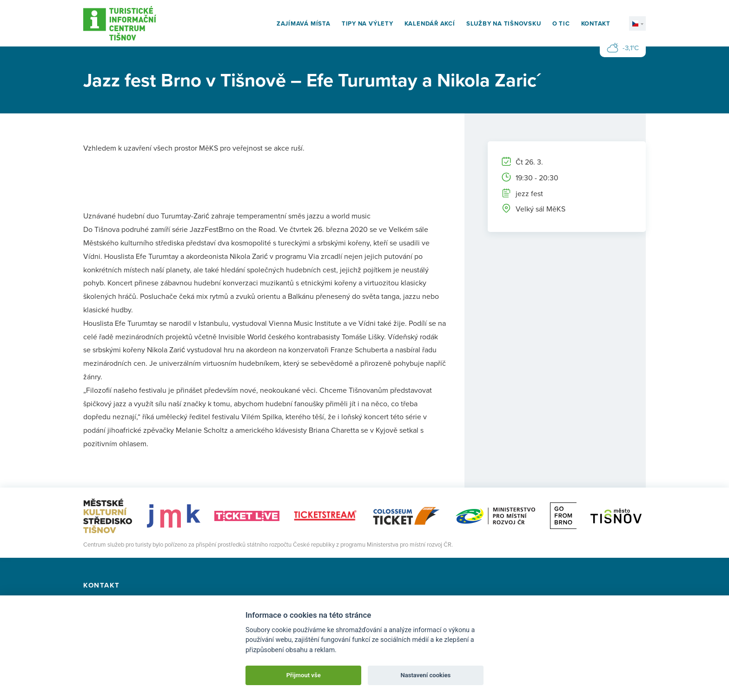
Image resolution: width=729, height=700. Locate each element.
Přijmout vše (304, 675)
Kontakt (596, 23)
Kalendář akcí (430, 23)
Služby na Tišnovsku (504, 23)
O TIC (561, 23)
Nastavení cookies (425, 675)
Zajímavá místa (304, 23)
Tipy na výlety (368, 23)
